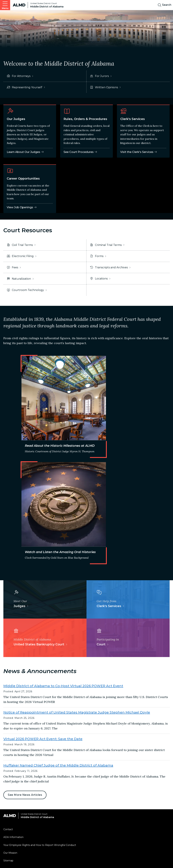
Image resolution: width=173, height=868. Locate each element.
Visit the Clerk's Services (139, 152)
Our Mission (10, 853)
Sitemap (8, 861)
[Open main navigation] (5, 5)
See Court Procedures (80, 152)
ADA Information (13, 837)
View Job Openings (22, 207)
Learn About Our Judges (25, 152)
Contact (8, 829)
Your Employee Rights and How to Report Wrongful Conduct (40, 845)
